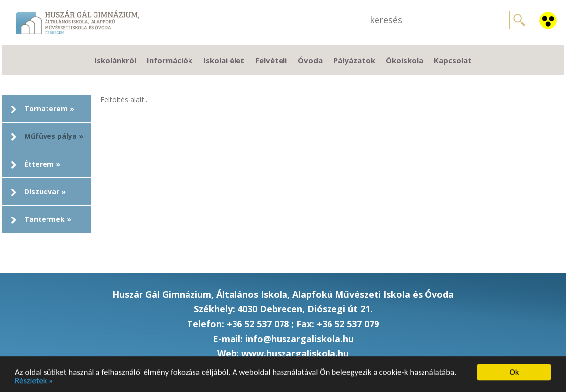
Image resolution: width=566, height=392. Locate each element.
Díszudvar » (45, 192)
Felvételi (271, 60)
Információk (170, 60)
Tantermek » (48, 219)
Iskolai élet (224, 60)
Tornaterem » (49, 109)
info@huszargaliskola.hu (300, 339)
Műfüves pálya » (54, 136)
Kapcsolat (453, 60)
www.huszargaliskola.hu (295, 353)
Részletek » (34, 381)
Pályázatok (354, 60)
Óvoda (310, 60)
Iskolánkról (115, 60)
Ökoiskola (404, 60)
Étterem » (42, 164)
